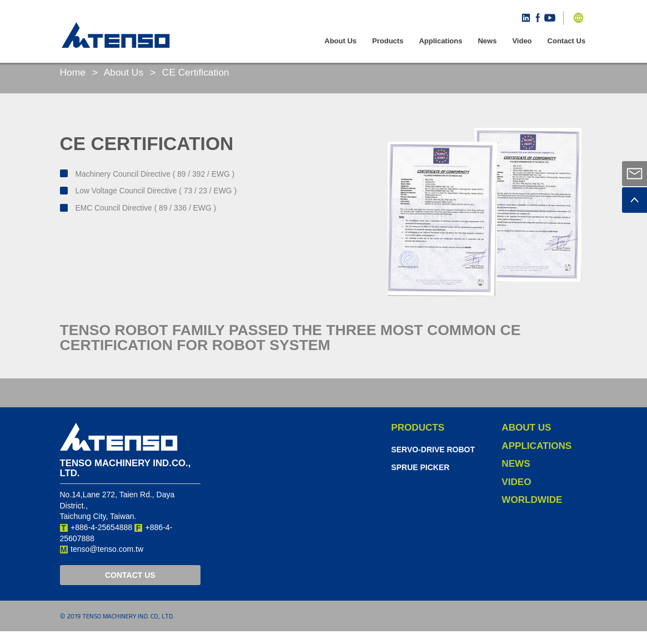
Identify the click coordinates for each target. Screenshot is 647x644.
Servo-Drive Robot (433, 462)
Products (418, 440)
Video (524, 41)
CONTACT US (130, 587)
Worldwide (532, 513)
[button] (580, 18)
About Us (343, 41)
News (489, 41)
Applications (443, 41)
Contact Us (568, 41)
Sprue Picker (420, 480)
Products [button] (389, 41)
